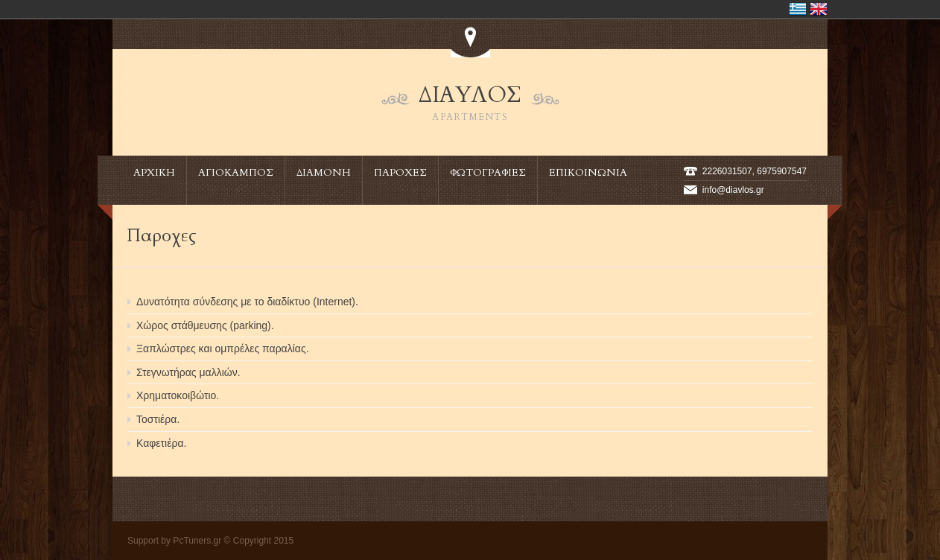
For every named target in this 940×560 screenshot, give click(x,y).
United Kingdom (819, 9)
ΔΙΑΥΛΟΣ (470, 103)
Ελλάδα (798, 9)
